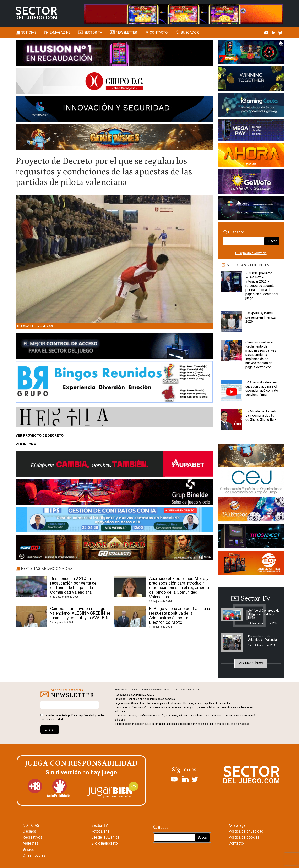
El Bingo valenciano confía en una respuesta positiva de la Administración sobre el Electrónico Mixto (180, 615)
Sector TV (100, 825)
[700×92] (114, 548)
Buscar (272, 241)
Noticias (29, 32)
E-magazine (60, 32)
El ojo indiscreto (105, 843)
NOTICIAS (31, 825)
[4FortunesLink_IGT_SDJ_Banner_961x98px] (184, 13)
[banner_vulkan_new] (114, 346)
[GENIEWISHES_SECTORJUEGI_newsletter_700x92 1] (114, 138)
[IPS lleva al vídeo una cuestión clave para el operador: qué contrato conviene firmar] (232, 391)
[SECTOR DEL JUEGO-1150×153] (114, 82)
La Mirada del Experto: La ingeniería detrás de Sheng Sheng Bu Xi (262, 415)
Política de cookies (244, 837)
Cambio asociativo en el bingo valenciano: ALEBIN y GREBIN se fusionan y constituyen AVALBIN (80, 613)
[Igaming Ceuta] (251, 106)
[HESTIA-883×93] (114, 418)
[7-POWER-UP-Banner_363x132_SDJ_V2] (251, 52)
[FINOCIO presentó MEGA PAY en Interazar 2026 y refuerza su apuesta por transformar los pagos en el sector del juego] (232, 282)
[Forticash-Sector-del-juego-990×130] (114, 110)
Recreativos (32, 837)
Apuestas (23, 326)
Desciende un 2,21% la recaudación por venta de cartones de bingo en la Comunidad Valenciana (73, 585)
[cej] (251, 483)
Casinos (29, 831)
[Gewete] (251, 182)
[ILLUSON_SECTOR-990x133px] (114, 53)
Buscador (190, 32)
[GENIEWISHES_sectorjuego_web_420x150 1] (251, 456)
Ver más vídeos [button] (251, 663)
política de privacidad (81, 715)
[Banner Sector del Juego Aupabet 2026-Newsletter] (114, 464)
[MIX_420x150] (251, 564)
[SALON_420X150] (251, 156)
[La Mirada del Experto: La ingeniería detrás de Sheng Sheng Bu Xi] (232, 420)
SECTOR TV (93, 32)
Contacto (159, 32)
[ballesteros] (251, 510)
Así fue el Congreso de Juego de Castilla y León (264, 614)
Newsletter (126, 32)
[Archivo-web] (251, 209)
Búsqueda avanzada (251, 253)
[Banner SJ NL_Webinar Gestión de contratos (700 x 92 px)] (114, 520)
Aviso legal (237, 825)
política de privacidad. (238, 724)
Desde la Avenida (105, 837)
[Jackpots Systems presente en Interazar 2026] (232, 322)
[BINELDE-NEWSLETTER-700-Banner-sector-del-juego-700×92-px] (114, 492)
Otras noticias (34, 855)
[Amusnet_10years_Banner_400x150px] (251, 79)
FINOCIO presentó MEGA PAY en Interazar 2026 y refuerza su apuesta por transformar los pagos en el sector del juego (262, 286)
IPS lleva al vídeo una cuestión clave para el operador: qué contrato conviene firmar (262, 388)
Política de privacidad (246, 831)
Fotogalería (100, 831)
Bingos (28, 849)
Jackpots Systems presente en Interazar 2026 (261, 317)
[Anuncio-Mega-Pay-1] (251, 131)
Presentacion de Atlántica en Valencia (262, 638)
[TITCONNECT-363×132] (251, 537)
